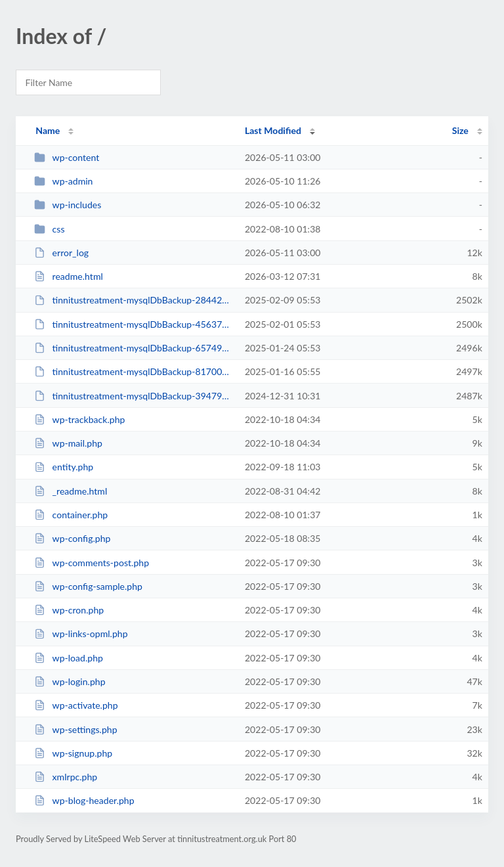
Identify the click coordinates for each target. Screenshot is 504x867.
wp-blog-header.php (84, 800)
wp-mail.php (68, 443)
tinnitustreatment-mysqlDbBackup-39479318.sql (133, 396)
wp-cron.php (69, 610)
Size (460, 130)
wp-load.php (69, 658)
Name (48, 130)
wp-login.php (70, 681)
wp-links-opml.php (81, 634)
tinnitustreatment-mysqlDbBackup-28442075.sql (133, 300)
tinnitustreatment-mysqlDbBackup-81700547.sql (133, 371)
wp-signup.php (73, 753)
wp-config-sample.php (88, 586)
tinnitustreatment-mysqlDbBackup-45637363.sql (133, 324)
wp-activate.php (76, 705)
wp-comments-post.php (92, 563)
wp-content (67, 157)
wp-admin (63, 181)
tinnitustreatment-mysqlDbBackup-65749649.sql (133, 348)
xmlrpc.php (66, 777)
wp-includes (68, 205)
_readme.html (71, 491)
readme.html (69, 276)
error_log (61, 253)
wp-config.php (72, 538)
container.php (71, 515)
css (49, 229)
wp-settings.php (75, 729)
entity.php (64, 467)
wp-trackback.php (79, 419)
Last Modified (273, 130)
